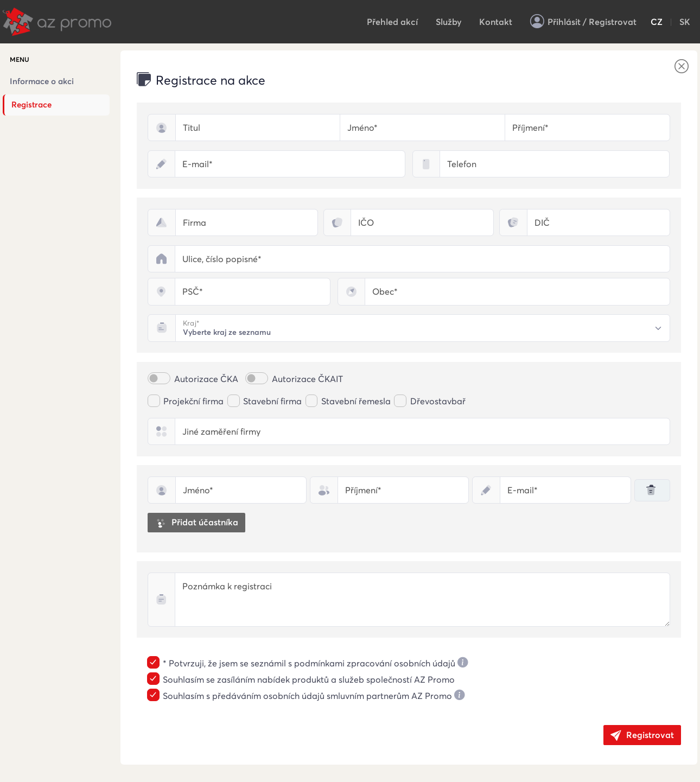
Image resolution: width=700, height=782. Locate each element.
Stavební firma (272, 401)
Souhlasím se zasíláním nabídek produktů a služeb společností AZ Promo (309, 680)
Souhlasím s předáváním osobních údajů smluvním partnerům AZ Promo (307, 696)
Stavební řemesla (356, 401)
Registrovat (642, 736)
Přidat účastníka (196, 523)
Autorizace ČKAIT (307, 379)
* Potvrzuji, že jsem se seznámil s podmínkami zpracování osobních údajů (309, 663)
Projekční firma (193, 401)
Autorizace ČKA (206, 379)
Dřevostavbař (438, 401)
